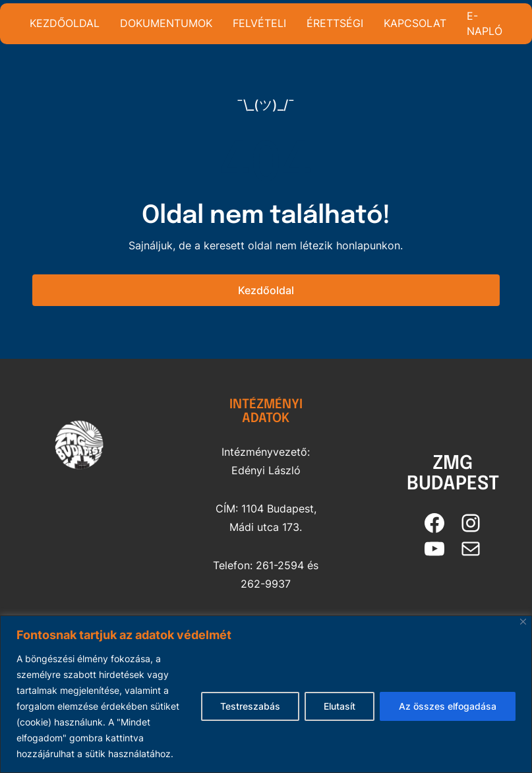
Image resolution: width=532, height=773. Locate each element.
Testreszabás (250, 706)
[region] (266, 694)
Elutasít (340, 706)
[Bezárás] (523, 622)
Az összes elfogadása (448, 706)
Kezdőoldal (266, 290)
